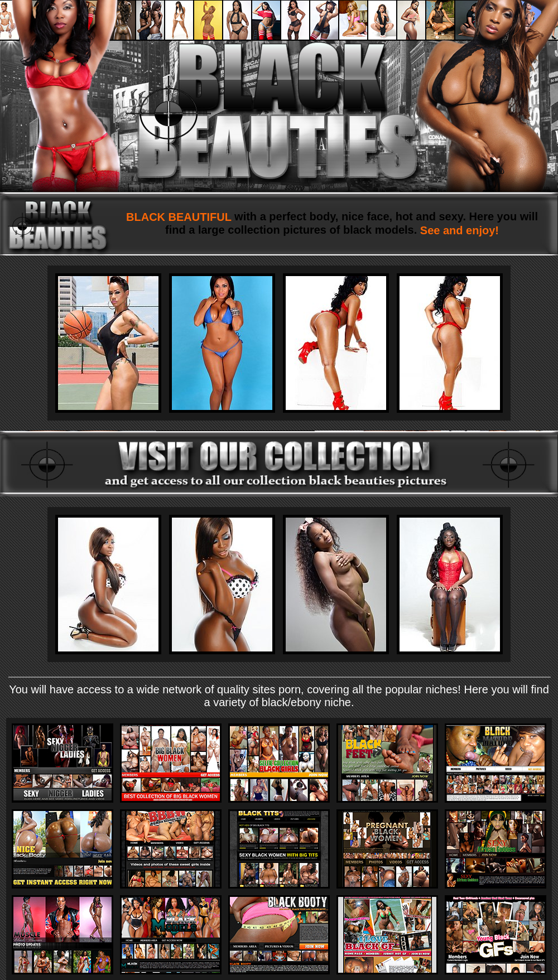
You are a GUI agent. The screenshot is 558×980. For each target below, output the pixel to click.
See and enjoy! (458, 230)
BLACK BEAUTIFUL (180, 217)
